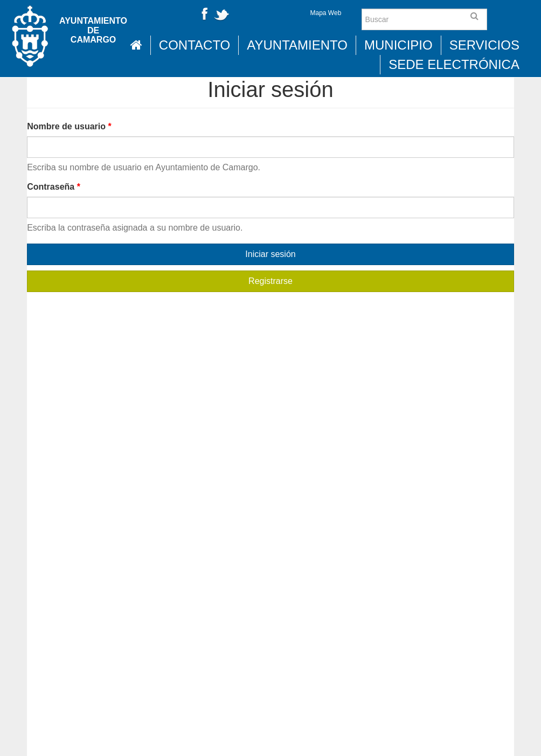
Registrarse (270, 281)
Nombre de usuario (69, 126)
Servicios (484, 45)
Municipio (398, 45)
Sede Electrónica (454, 64)
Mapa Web (326, 13)
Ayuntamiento (297, 45)
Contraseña (54, 187)
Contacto (195, 45)
